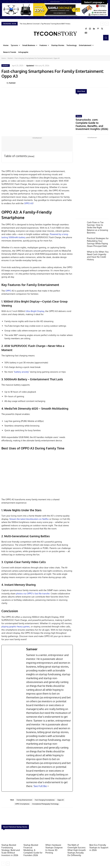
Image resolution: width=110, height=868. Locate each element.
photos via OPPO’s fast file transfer (33, 594)
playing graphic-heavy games (16, 627)
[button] (106, 38)
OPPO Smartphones (22, 804)
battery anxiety (21, 372)
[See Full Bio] (48, 786)
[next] (107, 24)
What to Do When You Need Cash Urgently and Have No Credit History (97, 243)
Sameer (12, 83)
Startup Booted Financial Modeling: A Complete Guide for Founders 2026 (33, 848)
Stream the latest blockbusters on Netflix (29, 519)
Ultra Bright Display (35, 311)
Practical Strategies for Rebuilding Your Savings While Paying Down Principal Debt (97, 232)
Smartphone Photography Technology (45, 804)
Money (79, 116)
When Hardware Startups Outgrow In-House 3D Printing (54, 847)
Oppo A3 (61, 800)
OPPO (8, 291)
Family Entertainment (24, 800)
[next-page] (8, 862)
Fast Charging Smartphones (45, 800)
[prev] (102, 24)
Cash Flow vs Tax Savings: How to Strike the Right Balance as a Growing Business (97, 220)
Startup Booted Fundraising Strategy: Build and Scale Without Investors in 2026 (11, 849)
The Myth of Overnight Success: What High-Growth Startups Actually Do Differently (77, 849)
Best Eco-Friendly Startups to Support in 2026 (99, 847)
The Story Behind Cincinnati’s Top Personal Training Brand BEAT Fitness (45, 24)
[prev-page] (3, 862)
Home (4, 58)
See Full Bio (40, 786)
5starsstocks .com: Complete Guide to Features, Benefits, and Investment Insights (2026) (92, 121)
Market (10, 58)
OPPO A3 (29, 203)
